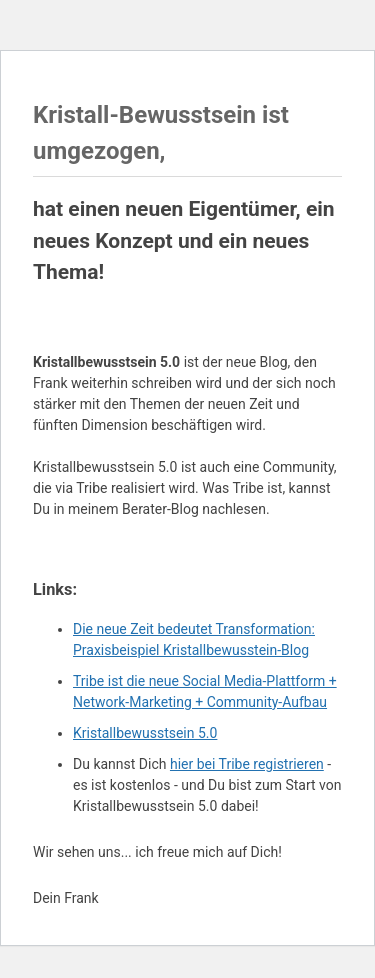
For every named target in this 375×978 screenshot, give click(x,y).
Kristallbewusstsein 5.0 (145, 733)
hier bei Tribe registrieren (247, 764)
